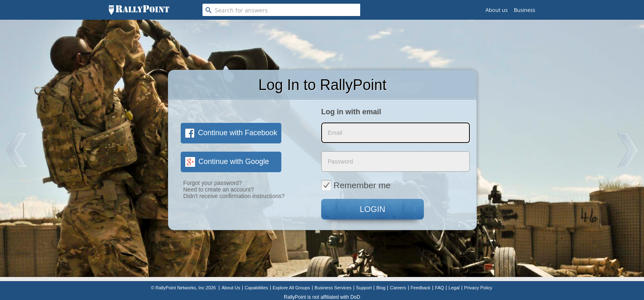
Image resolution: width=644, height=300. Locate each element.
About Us (231, 288)
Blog (381, 288)
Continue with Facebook (231, 133)
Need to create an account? (218, 189)
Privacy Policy (478, 288)
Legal (454, 288)
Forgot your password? (213, 183)
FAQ (439, 288)
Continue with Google (227, 162)
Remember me (356, 185)
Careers (398, 288)
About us (497, 10)
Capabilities (256, 288)
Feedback (421, 288)
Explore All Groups (291, 288)
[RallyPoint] (139, 10)
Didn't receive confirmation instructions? (234, 196)
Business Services (333, 288)
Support (364, 288)
